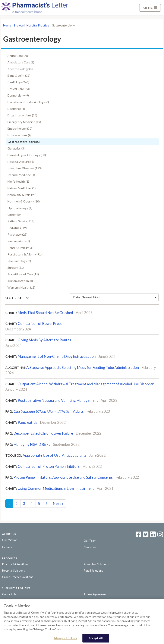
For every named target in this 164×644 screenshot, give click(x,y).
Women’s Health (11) (21, 287)
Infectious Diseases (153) (25, 168)
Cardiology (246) (18, 82)
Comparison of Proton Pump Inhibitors (49, 466)
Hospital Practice (38, 25)
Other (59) (15, 215)
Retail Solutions (93, 571)
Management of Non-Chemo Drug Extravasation (57, 356)
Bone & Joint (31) (19, 76)
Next (58, 504)
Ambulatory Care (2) (21, 62)
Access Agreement (95, 594)
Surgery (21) (16, 268)
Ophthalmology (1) (20, 208)
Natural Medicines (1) (22, 188)
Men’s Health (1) (18, 181)
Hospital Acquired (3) (21, 162)
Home (7, 25)
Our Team (90, 541)
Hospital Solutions (13, 571)
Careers (7, 547)
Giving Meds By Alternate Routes (44, 340)
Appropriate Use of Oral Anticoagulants (55, 455)
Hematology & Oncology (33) (27, 155)
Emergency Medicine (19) (24, 122)
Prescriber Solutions (96, 564)
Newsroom (91, 547)
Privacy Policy (11, 600)
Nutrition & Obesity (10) (24, 201)
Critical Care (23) (19, 89)
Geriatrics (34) (17, 148)
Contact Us (9, 594)
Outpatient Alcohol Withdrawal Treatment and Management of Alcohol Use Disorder (86, 384)
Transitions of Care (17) (23, 274)
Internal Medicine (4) (21, 175)
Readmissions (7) (19, 241)
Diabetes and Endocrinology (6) (28, 102)
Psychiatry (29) (17, 234)
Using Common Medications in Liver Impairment (56, 488)
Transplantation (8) (20, 281)
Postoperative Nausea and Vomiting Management (58, 400)
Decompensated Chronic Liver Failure (43, 433)
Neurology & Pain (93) (22, 195)
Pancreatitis (28, 422)
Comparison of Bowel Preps (40, 323)
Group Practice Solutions (18, 577)
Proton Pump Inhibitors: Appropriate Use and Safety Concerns (63, 477)
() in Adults (49, 411)
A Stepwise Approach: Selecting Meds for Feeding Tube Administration (83, 367)
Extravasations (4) (19, 135)
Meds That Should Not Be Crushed (45, 313)
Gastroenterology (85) (24, 142)
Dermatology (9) (18, 95)
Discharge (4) (16, 109)
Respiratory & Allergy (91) (25, 254)
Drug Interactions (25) (22, 115)
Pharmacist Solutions (15, 564)
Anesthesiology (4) (20, 69)
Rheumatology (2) (19, 261)
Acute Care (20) (18, 56)
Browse (19, 25)
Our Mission (10, 540)
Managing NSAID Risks (32, 444)
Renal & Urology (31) (21, 248)
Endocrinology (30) (20, 128)
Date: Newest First (115, 297)
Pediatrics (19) (17, 228)
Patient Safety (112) (21, 221)
